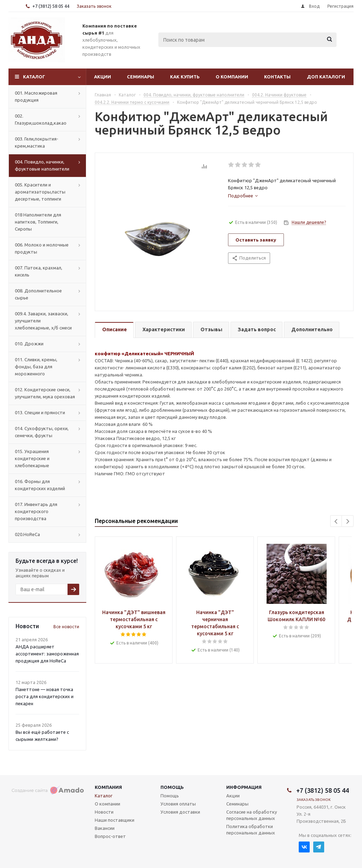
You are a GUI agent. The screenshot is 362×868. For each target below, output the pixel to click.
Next (348, 521)
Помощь (172, 787)
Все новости (66, 627)
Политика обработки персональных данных (251, 830)
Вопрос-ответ (110, 836)
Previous (336, 521)
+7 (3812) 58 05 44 (51, 6)
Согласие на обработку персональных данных (252, 815)
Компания (108, 787)
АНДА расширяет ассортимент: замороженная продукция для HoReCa (47, 654)
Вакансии (105, 828)
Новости (104, 812)
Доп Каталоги (326, 77)
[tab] (243, 196)
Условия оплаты (178, 804)
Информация (244, 787)
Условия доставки (180, 812)
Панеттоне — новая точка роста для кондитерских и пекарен (45, 696)
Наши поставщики (115, 820)
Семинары (141, 77)
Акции (103, 77)
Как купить (185, 77)
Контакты (277, 77)
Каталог (34, 77)
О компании (232, 77)
